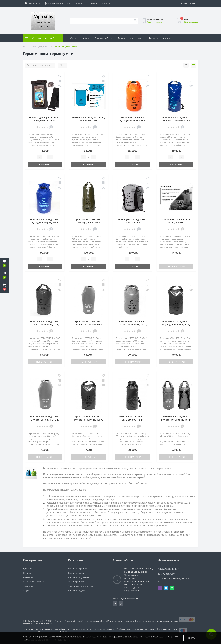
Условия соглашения (34, 582)
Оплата (27, 573)
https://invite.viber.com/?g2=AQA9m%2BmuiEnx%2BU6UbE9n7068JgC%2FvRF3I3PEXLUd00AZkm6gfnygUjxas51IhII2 (121, 604)
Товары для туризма (40, 47)
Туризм (122, 38)
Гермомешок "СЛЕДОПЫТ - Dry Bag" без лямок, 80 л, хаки (176, 325)
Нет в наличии (176, 266)
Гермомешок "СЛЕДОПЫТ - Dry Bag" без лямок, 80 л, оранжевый (45, 420)
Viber (160, 588)
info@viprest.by (166, 574)
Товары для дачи (77, 590)
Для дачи (153, 38)
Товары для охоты (77, 573)
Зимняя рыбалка (104, 38)
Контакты (93, 3)
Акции (26, 590)
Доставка (28, 569)
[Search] (135, 21)
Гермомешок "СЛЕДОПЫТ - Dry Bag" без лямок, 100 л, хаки (89, 420)
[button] (4, 287)
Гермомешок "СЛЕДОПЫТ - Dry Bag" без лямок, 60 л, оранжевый (89, 325)
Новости (106, 3)
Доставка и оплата (75, 3)
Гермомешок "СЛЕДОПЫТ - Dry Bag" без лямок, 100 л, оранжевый (132, 325)
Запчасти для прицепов (80, 586)
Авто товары (137, 38)
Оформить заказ (191, 22)
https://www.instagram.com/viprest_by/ (115, 604)
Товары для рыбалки (79, 569)
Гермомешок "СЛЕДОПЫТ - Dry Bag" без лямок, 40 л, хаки (45, 325)
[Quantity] (45, 157)
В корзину (45, 164)
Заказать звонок (154, 22)
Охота (74, 38)
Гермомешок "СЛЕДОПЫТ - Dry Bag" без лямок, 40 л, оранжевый (132, 121)
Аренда (167, 38)
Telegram (166, 588)
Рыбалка (86, 38)
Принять (191, 638)
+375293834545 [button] (169, 569)
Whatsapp (172, 588)
